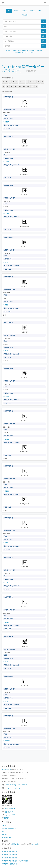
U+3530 (6, 162)
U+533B (6, 439)
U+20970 (6, 662)
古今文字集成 (6, 769)
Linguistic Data (6, 838)
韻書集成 (18, 53)
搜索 (43, 21)
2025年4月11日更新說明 (9, 855)
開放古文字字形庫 (28, 53)
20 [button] (24, 86)
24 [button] (32, 86)
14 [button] (8, 86)
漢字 (9, 11)
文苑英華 (4, 835)
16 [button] (16, 86)
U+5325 (6, 396)
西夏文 (16, 11)
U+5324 (6, 351)
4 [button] (13, 82)
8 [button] (27, 82)
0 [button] (3, 82)
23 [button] (28, 86)
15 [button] (12, 86)
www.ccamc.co (22, 785)
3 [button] (10, 82)
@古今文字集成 (10, 809)
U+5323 (6, 305)
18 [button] (20, 86)
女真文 (33, 11)
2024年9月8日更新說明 (9, 864)
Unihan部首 (17, 51)
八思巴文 (25, 15)
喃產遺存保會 (15, 844)
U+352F (6, 122)
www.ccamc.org (11, 785)
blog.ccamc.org (11, 788)
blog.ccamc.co (22, 788)
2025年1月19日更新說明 (9, 858)
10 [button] (34, 82)
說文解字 (32, 51)
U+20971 (6, 701)
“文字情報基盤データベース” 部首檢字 (23, 69)
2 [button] (7, 82)
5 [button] (17, 82)
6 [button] (20, 82)
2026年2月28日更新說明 (9, 852)
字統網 (4, 825)
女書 (40, 11)
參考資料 (35, 844)
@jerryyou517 (9, 812)
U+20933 (6, 543)
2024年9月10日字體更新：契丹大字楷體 (15, 861)
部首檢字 (9, 51)
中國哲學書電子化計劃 (9, 829)
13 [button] (4, 86)
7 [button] (24, 82)
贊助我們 (6, 818)
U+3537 (6, 262)
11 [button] (38, 82)
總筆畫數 (25, 51)
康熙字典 (40, 51)
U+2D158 (7, 741)
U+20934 (6, 583)
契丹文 (24, 11)
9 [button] (30, 82)
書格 (3, 832)
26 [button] (36, 86)
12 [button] (42, 82)
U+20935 (6, 622)
